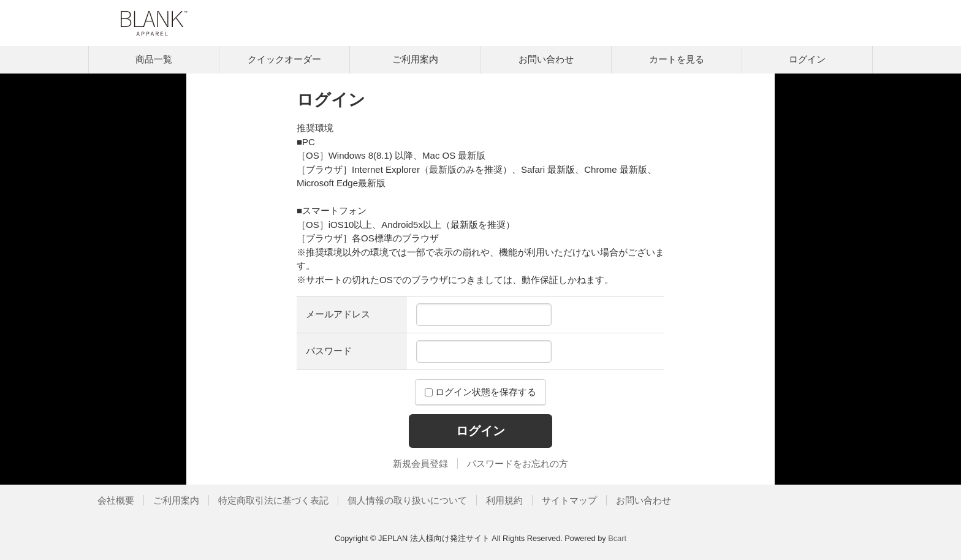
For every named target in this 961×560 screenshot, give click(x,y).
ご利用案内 (415, 59)
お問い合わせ (546, 59)
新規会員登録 (420, 464)
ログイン (807, 59)
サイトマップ (569, 500)
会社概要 (116, 500)
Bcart (617, 538)
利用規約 (504, 500)
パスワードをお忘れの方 (518, 464)
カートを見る (677, 59)
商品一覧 (154, 59)
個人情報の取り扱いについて (407, 500)
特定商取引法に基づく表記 (273, 500)
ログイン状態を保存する (480, 392)
